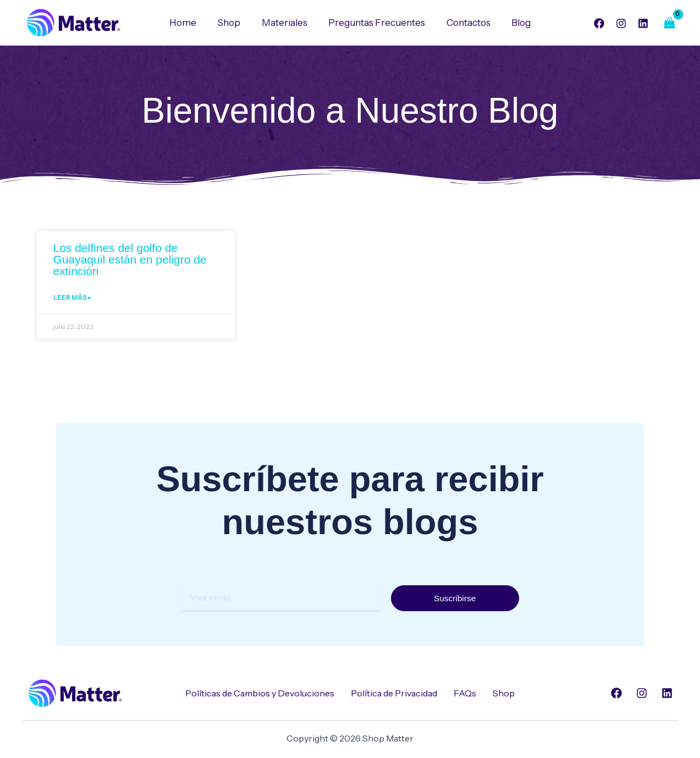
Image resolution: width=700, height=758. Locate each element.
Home (189, 23)
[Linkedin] (643, 23)
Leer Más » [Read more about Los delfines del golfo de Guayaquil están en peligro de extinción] (72, 298)
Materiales (286, 23)
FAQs (465, 693)
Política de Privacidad (394, 693)
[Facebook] (599, 23)
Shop (233, 23)
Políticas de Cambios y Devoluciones (260, 693)
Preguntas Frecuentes (376, 23)
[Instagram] (621, 23)
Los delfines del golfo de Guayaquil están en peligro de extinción (130, 259)
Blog (515, 23)
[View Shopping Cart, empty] (670, 23)
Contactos (465, 23)
